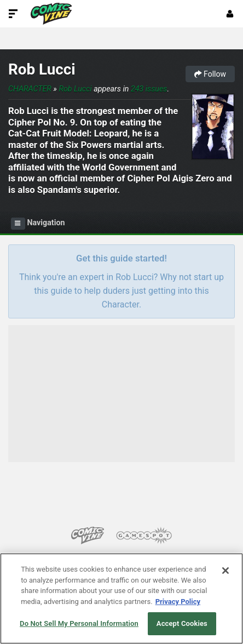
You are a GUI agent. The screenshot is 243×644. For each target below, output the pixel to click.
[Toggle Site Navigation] (13, 14)
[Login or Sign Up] (230, 14)
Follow (210, 74)
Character (30, 89)
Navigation (38, 224)
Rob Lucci (42, 69)
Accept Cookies (182, 623)
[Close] (225, 571)
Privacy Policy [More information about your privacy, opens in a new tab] (178, 602)
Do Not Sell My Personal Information (79, 623)
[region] (121, 599)
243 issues (149, 89)
